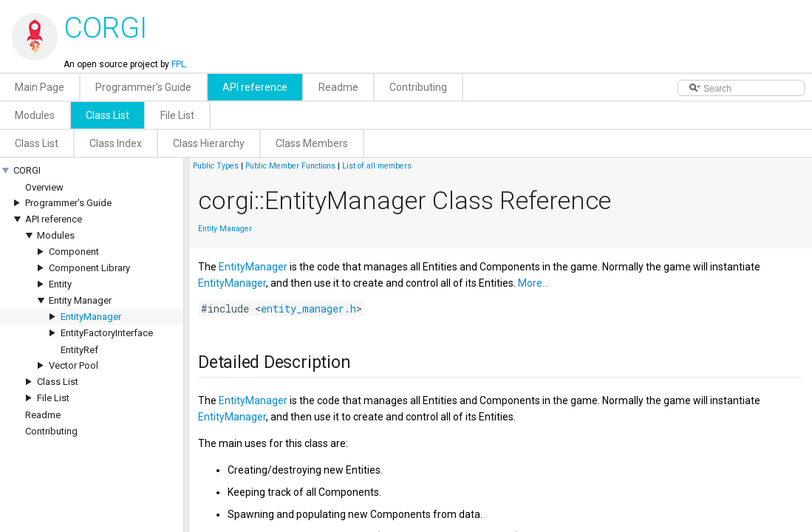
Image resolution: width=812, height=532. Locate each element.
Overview (44, 187)
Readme (43, 415)
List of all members (377, 166)
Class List (58, 382)
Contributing (51, 431)
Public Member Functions (290, 166)
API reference (54, 219)
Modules (56, 235)
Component (74, 252)
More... (533, 283)
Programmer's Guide (68, 203)
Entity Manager (80, 300)
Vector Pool (74, 365)
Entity (60, 284)
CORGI (27, 170)
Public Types (216, 166)
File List (53, 398)
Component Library (89, 268)
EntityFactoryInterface (107, 333)
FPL (178, 64)
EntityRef (79, 350)
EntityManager (91, 317)
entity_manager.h (308, 308)
